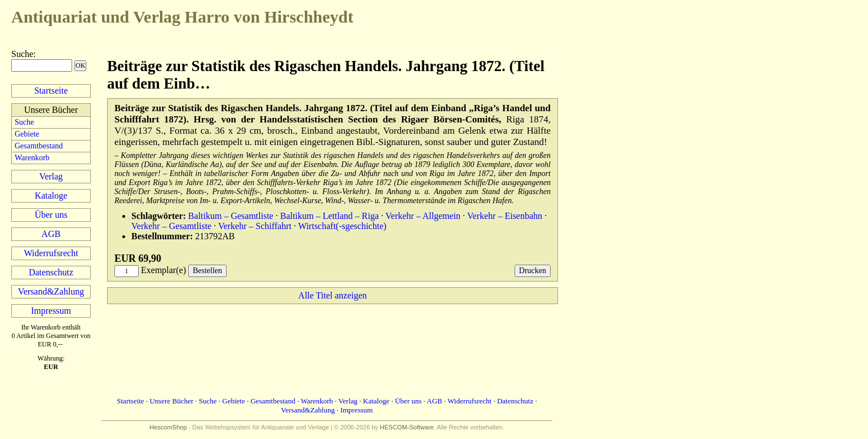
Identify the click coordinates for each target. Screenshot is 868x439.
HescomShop (168, 427)
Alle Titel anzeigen (333, 295)
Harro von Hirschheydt (182, 17)
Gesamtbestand (39, 146)
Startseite (51, 91)
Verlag (51, 176)
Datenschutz (51, 272)
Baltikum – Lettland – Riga (329, 216)
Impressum (51, 311)
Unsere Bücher (171, 401)
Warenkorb (32, 158)
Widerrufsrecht (51, 253)
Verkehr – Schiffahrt (255, 226)
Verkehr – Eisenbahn (505, 216)
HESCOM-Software (407, 427)
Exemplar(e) (163, 270)
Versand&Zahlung (51, 291)
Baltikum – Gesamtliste (231, 216)
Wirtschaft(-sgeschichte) (342, 226)
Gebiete (27, 134)
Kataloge (51, 196)
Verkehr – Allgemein (423, 216)
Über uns (51, 215)
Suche (22, 54)
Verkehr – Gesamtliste (171, 226)
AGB (51, 234)
